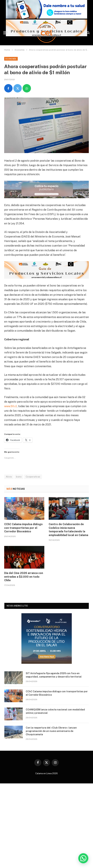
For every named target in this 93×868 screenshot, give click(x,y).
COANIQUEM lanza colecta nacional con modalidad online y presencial (55, 711)
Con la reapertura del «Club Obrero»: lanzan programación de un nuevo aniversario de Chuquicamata (51, 731)
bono (19, 477)
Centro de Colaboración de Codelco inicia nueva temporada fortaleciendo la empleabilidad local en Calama (68, 530)
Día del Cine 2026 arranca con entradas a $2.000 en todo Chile (24, 577)
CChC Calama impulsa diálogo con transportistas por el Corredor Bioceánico (23, 528)
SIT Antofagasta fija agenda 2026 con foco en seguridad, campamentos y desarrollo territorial (54, 675)
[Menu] (6, 33)
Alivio (9, 477)
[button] (83, 858)
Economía (11, 59)
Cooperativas (33, 477)
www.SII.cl (11, 406)
